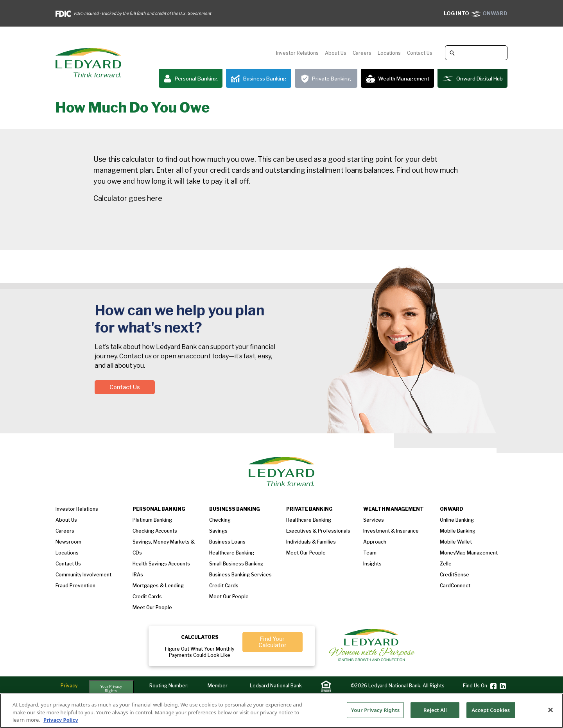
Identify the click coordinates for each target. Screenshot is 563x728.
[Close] (550, 710)
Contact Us (420, 53)
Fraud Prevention (75, 586)
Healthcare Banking (232, 553)
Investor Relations (297, 53)
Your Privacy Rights (111, 689)
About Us (336, 53)
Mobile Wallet (456, 542)
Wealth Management (397, 79)
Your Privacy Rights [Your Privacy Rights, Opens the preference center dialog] (375, 710)
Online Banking (457, 520)
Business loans (227, 542)
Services (374, 520)
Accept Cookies (491, 710)
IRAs (138, 575)
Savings (218, 531)
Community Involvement (83, 575)
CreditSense (455, 575)
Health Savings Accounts (161, 564)
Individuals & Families (311, 542)
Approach (375, 542)
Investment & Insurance (391, 531)
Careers (362, 53)
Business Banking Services (240, 575)
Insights (372, 564)
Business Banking (259, 79)
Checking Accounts (155, 531)
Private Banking (326, 79)
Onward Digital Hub (472, 79)
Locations (389, 53)
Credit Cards (147, 597)
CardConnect (455, 586)
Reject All (435, 710)
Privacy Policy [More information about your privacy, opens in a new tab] (61, 720)
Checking (220, 520)
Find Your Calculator (273, 642)
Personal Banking (191, 79)
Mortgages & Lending (158, 586)
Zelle (446, 564)
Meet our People (152, 607)
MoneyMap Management (469, 553)
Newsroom (68, 542)
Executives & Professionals (318, 531)
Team (370, 553)
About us (66, 520)
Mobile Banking (458, 531)
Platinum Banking (152, 520)
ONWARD (476, 13)
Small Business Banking (236, 564)
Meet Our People (229, 597)
